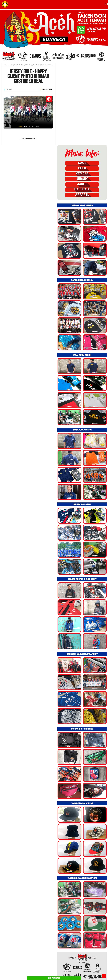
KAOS (82, 163)
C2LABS (9, 89)
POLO (82, 168)
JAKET (82, 184)
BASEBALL (82, 189)
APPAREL (82, 195)
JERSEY (82, 179)
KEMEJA (82, 173)
